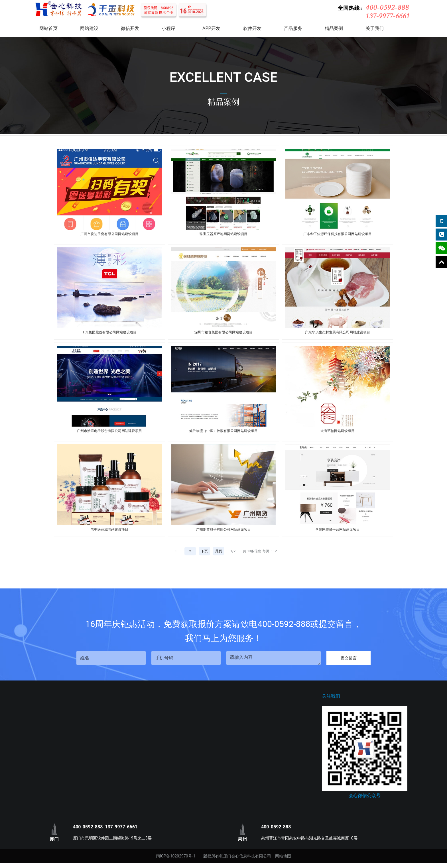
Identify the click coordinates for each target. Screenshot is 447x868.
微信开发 (130, 28)
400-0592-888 (88, 827)
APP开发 (211, 28)
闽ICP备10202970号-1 (176, 856)
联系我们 (43, 724)
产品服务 (293, 28)
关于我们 (375, 28)
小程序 (168, 28)
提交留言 (349, 658)
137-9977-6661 (121, 827)
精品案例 (334, 28)
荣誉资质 (43, 741)
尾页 (219, 551)
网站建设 (89, 28)
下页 (204, 551)
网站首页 (48, 28)
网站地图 (283, 856)
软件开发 (252, 28)
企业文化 (43, 732)
